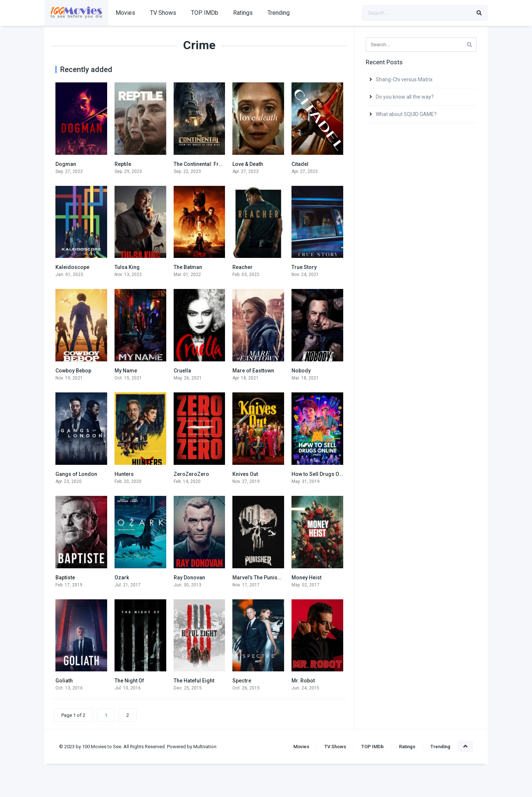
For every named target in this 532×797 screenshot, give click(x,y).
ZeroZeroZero (191, 474)
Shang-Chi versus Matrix (404, 79)
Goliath (64, 681)
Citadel (300, 164)
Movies (125, 13)
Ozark (122, 578)
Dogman (66, 164)
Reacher (243, 267)
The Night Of (129, 681)
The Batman (188, 267)
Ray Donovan (189, 578)
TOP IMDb (205, 13)
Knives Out (245, 474)
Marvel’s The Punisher (259, 578)
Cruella (182, 371)
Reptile (123, 164)
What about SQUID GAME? (406, 114)
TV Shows (163, 13)
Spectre (242, 681)
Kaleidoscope (72, 267)
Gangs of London (76, 474)
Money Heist (306, 578)
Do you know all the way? (405, 97)
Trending (279, 13)
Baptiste (65, 578)
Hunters (124, 474)
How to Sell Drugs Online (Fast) (329, 474)
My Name (126, 371)
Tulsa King (127, 267)
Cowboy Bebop (73, 371)
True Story (304, 267)
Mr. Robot (303, 681)
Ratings (243, 13)
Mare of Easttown (253, 371)
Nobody (301, 371)
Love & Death (248, 164)
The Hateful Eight (194, 681)
